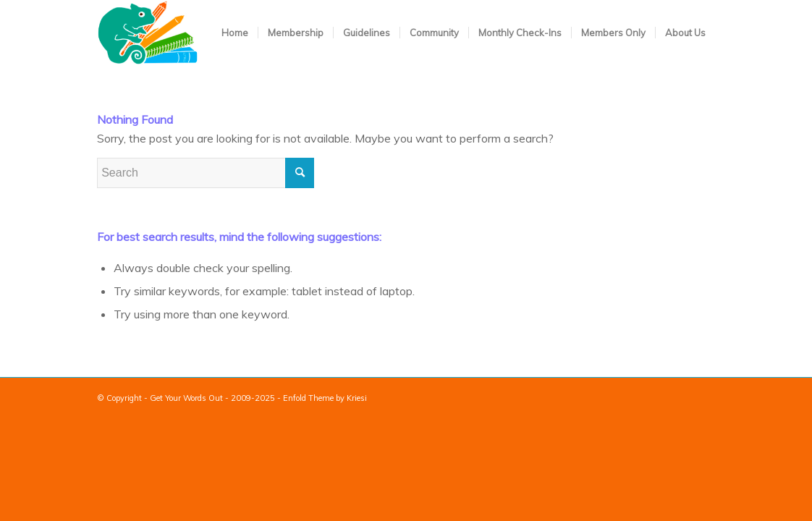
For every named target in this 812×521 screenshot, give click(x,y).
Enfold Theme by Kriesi (325, 398)
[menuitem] (235, 33)
